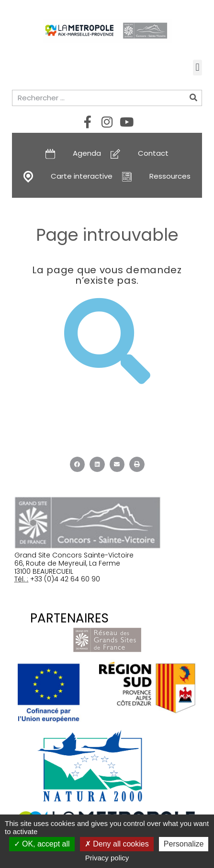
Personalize (184, 844)
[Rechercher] (193, 98)
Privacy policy (107, 858)
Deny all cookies (117, 844)
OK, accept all (42, 844)
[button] (197, 68)
